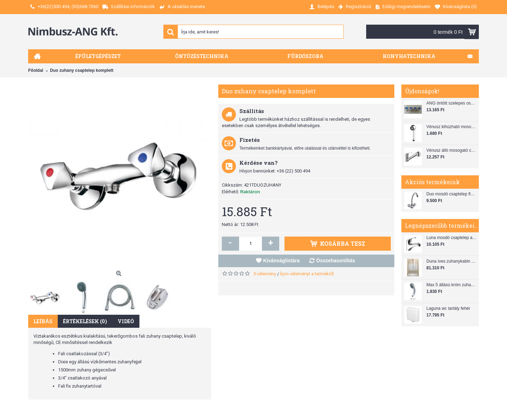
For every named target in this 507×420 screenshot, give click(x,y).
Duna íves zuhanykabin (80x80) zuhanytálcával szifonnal (452, 261)
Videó (126, 321)
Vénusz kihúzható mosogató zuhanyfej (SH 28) (452, 127)
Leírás (43, 321)
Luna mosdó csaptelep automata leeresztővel (452, 238)
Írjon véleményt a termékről (307, 274)
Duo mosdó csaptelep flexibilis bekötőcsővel (452, 194)
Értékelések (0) (85, 321)
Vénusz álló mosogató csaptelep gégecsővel (452, 150)
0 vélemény (265, 274)
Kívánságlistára (282, 261)
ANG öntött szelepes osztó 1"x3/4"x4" (452, 103)
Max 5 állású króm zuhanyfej (452, 285)
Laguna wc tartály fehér (448, 308)
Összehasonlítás (336, 261)
